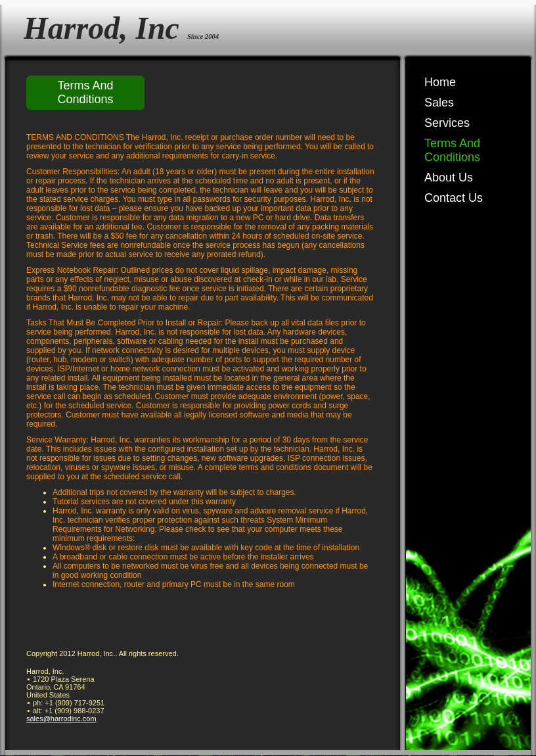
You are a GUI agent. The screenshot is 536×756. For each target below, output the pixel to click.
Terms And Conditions (452, 150)
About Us (449, 177)
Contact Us (454, 198)
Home (440, 82)
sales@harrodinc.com (61, 719)
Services (447, 123)
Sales (439, 103)
